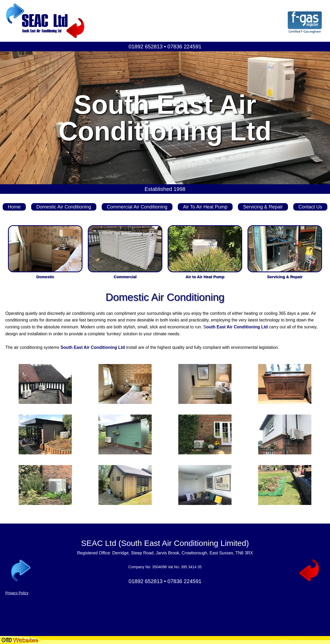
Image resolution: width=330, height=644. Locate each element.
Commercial (125, 277)
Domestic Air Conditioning (64, 207)
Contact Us (310, 207)
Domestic (45, 277)
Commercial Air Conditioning (137, 207)
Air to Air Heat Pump (205, 277)
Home (14, 207)
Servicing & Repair (263, 207)
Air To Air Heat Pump (205, 207)
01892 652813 (146, 47)
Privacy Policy (17, 593)
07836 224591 (184, 47)
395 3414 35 (191, 567)
